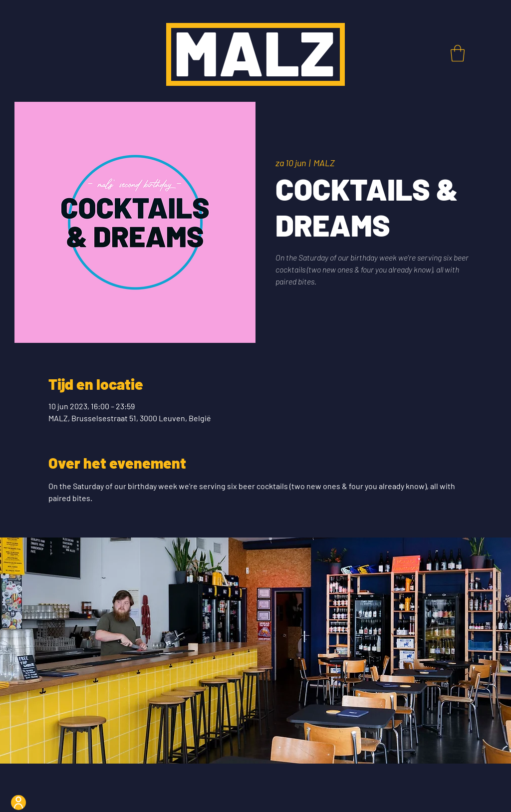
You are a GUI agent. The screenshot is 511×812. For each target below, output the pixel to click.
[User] (18, 803)
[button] (458, 53)
